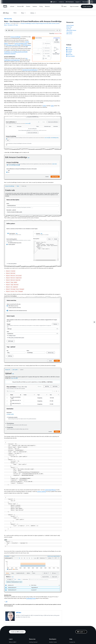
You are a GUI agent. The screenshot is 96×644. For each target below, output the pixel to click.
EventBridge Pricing (31, 598)
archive (44, 106)
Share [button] (16, 25)
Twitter (69, 48)
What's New (69, 27)
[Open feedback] (94, 322)
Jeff (6, 602)
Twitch (69, 53)
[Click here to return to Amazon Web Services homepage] (5, 7)
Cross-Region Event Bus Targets (13, 45)
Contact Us (72, 642)
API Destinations (27, 45)
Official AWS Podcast (71, 30)
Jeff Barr (8, 23)
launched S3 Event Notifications (30, 70)
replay (52, 106)
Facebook (69, 49)
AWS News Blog (8, 19)
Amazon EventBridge (15, 37)
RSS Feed (69, 54)
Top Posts (69, 29)
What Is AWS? (13, 642)
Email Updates (71, 56)
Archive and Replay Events (21, 43)
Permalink (10, 25)
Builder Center (53, 642)
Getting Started (70, 25)
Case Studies (69, 32)
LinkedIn (69, 51)
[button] (93, 2)
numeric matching (41, 491)
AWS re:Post (69, 34)
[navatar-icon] (92, 2)
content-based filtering (50, 490)
